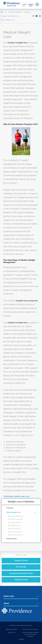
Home (4, 12)
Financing (10, 508)
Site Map (21, 639)
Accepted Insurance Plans (21, 573)
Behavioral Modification (16, 516)
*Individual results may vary (16, 496)
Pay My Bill (21, 567)
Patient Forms (21, 561)
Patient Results (12, 539)
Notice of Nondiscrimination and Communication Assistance (30, 634)
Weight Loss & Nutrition (10, 16)
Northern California (15, 12)
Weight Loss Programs (15, 535)
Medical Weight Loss (13, 512)
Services (27, 12)
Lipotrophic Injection (15, 522)
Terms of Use (12, 633)
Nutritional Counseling (15, 532)
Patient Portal (21, 580)
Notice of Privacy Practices (30, 629)
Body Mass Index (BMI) (16, 519)
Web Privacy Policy (12, 629)
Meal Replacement (14, 525)
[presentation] (37, 4)
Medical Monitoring (14, 529)
